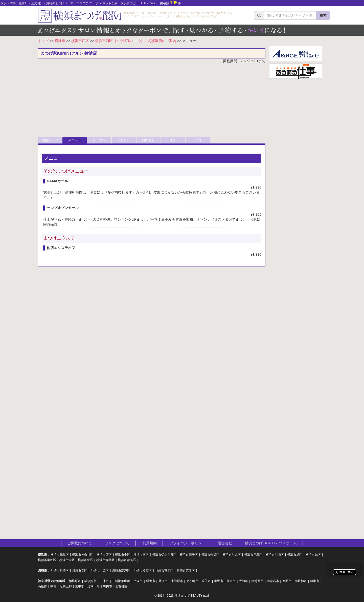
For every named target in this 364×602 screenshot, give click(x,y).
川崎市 (42, 571)
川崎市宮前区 (164, 571)
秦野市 (219, 581)
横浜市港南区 (275, 555)
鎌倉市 (151, 581)
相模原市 (75, 581)
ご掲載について (80, 543)
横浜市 (60, 41)
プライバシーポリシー (187, 543)
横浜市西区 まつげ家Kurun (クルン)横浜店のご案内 (135, 41)
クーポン (99, 140)
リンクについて (117, 543)
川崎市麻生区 (186, 571)
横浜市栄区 (67, 560)
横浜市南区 (141, 555)
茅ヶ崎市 (192, 581)
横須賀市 (90, 581)
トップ (43, 41)
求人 (173, 140)
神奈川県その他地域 (52, 581)
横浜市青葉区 (105, 560)
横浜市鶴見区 (60, 555)
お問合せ (148, 140)
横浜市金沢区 (210, 555)
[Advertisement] (152, 101)
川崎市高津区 (121, 571)
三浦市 (104, 581)
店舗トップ (50, 140)
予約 (198, 140)
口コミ (124, 140)
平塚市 (138, 581)
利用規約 (150, 543)
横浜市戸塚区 (253, 555)
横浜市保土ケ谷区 (164, 555)
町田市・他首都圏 (115, 586)
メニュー (75, 140)
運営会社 (225, 543)
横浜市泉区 (85, 560)
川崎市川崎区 (60, 571)
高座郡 (42, 586)
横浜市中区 (123, 555)
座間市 (287, 581)
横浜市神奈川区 (83, 555)
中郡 (53, 586)
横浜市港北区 (232, 555)
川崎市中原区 (100, 571)
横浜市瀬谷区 (47, 560)
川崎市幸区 (80, 571)
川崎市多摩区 (143, 571)
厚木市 (231, 581)
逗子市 (206, 581)
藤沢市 (163, 581)
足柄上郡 (66, 586)
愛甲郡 (80, 586)
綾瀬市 (315, 581)
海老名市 (273, 581)
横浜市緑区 (313, 555)
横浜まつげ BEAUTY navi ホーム (271, 543)
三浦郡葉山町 (121, 581)
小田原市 (177, 581)
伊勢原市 (257, 581)
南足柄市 (301, 581)
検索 (323, 15)
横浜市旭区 (295, 555)
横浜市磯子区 (189, 555)
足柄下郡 (94, 586)
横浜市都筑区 (127, 560)
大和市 (243, 581)
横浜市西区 (80, 41)
